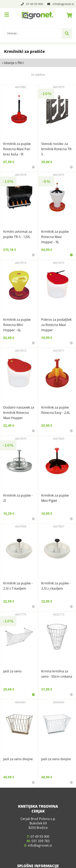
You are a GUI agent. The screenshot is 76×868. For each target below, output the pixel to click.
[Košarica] (68, 15)
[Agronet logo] (38, 15)
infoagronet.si (63, 4)
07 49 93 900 (35, 4)
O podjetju (38, 863)
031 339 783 (41, 829)
